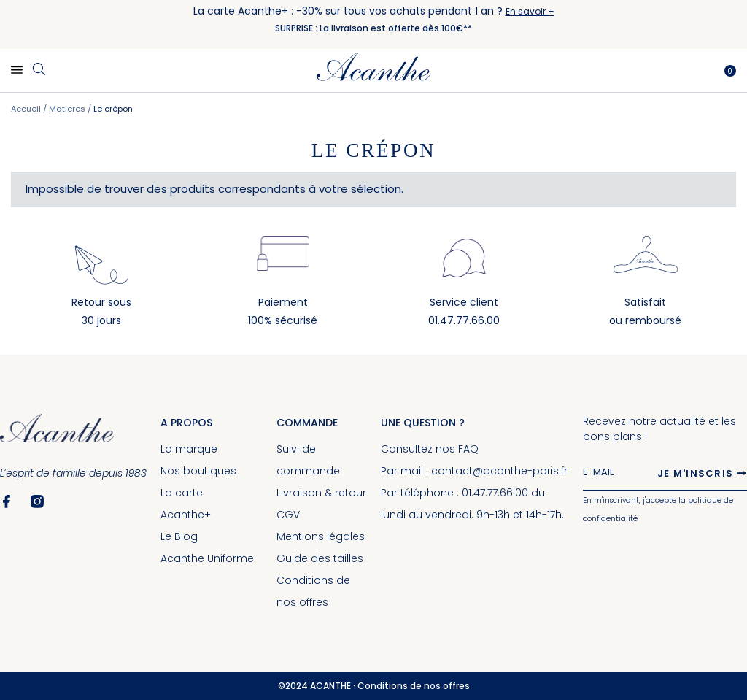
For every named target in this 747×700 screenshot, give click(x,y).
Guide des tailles (320, 558)
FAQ (468, 449)
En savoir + (530, 11)
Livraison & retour (321, 493)
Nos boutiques (198, 471)
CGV (288, 515)
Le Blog (179, 536)
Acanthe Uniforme (207, 558)
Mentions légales (321, 536)
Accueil (27, 109)
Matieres (68, 109)
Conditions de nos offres (414, 686)
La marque (189, 449)
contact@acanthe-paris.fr (499, 471)
